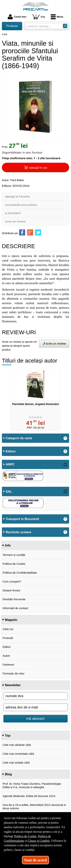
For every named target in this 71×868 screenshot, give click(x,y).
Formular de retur (14, 673)
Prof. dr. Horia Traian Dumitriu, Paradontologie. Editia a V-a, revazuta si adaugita (32, 785)
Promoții (8, 638)
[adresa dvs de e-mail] (35, 707)
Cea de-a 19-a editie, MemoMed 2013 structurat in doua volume (34, 807)
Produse (12, 26)
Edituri (7, 647)
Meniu (57, 17)
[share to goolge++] (30, 232)
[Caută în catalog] (65, 26)
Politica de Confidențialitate (20, 573)
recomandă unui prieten (21, 205)
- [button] (65, 464)
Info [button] (8, 545)
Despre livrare (11, 590)
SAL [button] (9, 491)
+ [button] (65, 438)
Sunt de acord (35, 860)
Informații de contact (15, 608)
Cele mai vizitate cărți (16, 763)
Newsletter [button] (13, 685)
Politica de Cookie (14, 564)
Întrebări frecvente (14, 599)
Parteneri (8, 665)
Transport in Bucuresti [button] (22, 519)
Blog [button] (8, 774)
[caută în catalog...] (43, 26)
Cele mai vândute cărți (17, 745)
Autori (6, 656)
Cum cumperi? (12, 581)
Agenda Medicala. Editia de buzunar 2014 (29, 796)
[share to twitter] (38, 232)
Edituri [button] (11, 451)
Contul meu (17, 17)
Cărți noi (8, 629)
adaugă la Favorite (17, 196)
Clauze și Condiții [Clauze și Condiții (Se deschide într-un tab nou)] (39, 841)
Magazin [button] (11, 620)
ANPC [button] (10, 464)
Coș (39, 17)
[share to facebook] (22, 232)
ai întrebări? (13, 213)
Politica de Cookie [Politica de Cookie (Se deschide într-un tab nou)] (25, 836)
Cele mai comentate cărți (18, 754)
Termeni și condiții (14, 555)
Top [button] (8, 735)
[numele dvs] (35, 696)
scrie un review (15, 221)
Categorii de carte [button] (19, 438)
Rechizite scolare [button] (18, 532)
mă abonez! (36, 719)
